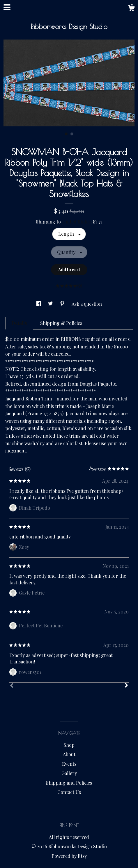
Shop (69, 745)
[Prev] (12, 686)
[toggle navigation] (7, 7)
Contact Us (69, 792)
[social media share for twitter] (51, 304)
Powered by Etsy (69, 856)
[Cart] (131, 9)
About (69, 754)
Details (19, 323)
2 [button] (72, 134)
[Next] (126, 686)
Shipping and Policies (69, 783)
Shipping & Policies (61, 323)
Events (69, 764)
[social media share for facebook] (39, 304)
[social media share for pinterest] (63, 304)
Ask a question (87, 304)
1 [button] (66, 134)
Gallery (69, 773)
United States (76, 222)
